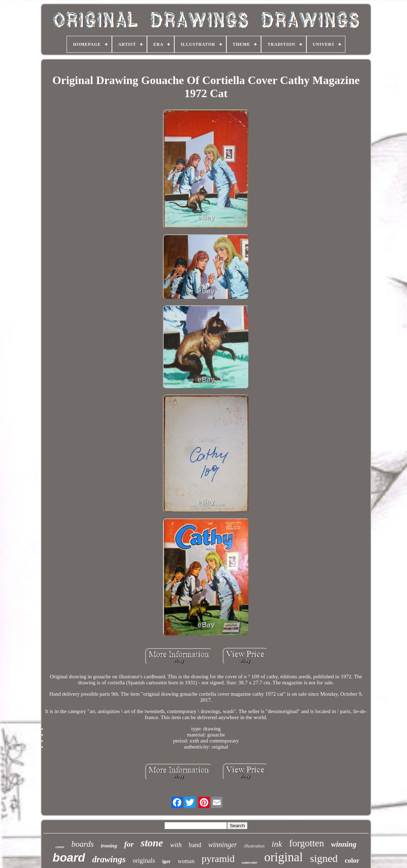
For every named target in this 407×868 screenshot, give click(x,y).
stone (152, 843)
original (284, 857)
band (195, 845)
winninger (223, 845)
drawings (109, 859)
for (129, 844)
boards (83, 844)
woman (186, 861)
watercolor (249, 863)
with (176, 845)
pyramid (218, 859)
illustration (254, 846)
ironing (109, 846)
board (69, 858)
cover (60, 847)
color (352, 860)
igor (166, 861)
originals (144, 861)
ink (277, 844)
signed (324, 858)
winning (344, 844)
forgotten (306, 843)
